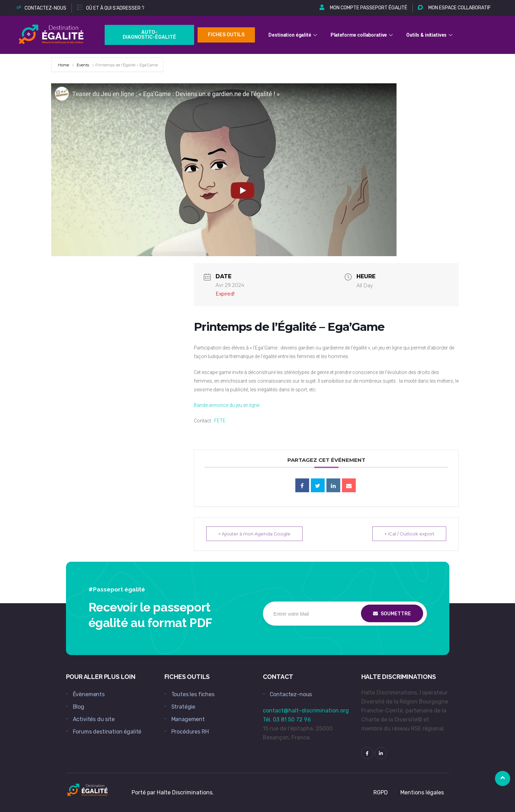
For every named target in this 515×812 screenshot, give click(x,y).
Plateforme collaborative (363, 35)
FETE (220, 421)
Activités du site (94, 719)
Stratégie (183, 707)
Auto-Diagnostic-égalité (149, 35)
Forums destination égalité (107, 732)
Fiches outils (226, 35)
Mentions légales (422, 792)
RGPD (381, 792)
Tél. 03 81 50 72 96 (287, 720)
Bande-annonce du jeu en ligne (227, 405)
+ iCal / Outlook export (409, 534)
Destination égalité (293, 35)
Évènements (89, 694)
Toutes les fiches (193, 694)
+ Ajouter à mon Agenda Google (254, 534)
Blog (79, 707)
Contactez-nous (291, 694)
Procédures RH (190, 732)
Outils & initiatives (430, 35)
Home (64, 65)
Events (83, 65)
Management (188, 719)
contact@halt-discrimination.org (306, 711)
